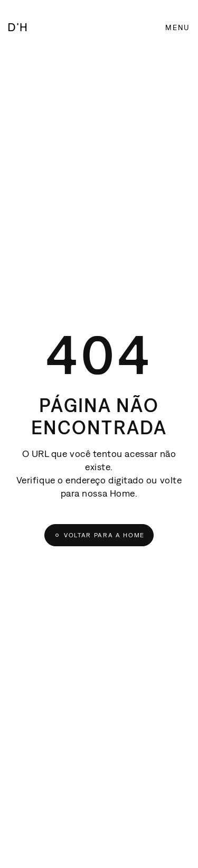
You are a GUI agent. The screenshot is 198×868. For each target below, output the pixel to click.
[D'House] (18, 29)
